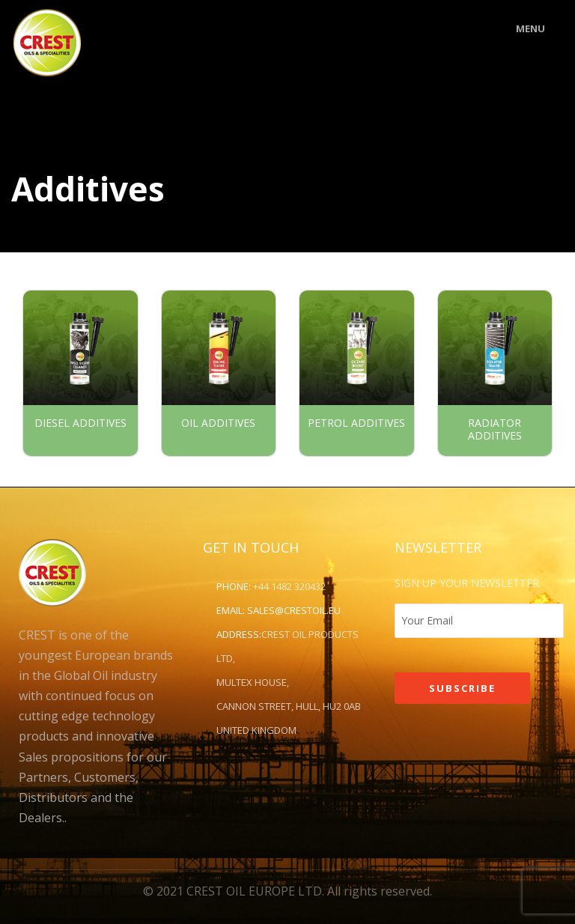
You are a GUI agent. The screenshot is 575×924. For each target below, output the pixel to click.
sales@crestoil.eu (294, 610)
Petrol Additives (356, 423)
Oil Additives (218, 423)
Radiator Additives (495, 429)
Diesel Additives (80, 423)
